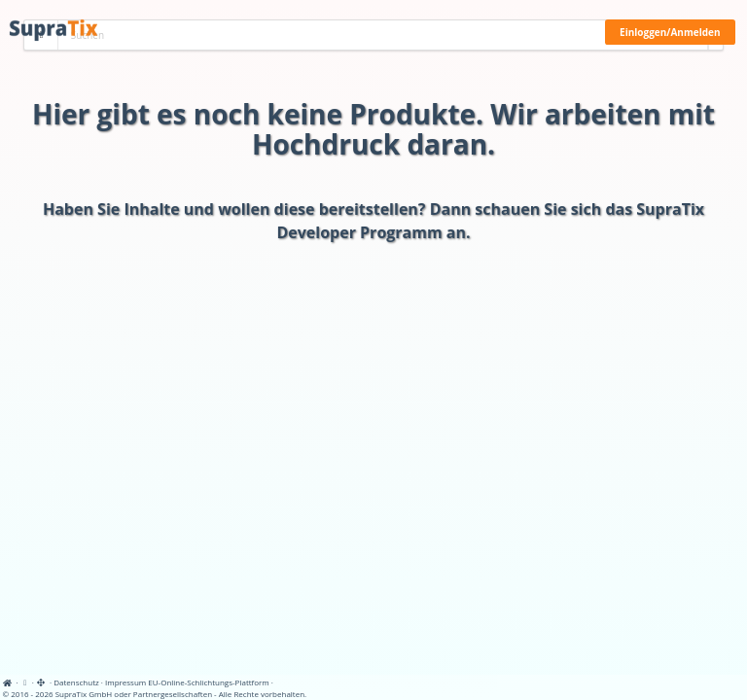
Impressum (125, 682)
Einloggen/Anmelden (670, 32)
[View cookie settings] (25, 682)
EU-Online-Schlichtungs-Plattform (208, 682)
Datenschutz (76, 682)
